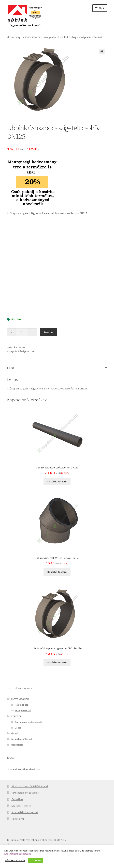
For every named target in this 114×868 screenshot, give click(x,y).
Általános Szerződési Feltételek (30, 786)
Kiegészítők (17, 745)
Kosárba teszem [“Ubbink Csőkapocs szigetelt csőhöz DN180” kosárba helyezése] (57, 662)
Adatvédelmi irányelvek (25, 812)
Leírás (11, 368)
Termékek (17, 799)
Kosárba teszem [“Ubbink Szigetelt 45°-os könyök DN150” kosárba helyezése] (57, 572)
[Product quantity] (22, 332)
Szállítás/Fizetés (21, 806)
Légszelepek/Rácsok (22, 739)
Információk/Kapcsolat (25, 793)
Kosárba (48, 332)
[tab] (57, 368)
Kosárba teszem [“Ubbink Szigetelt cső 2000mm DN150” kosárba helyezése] (57, 481)
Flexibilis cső (22, 705)
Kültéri (15, 733)
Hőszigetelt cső (51, 37)
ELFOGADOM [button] (35, 860)
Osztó (18, 728)
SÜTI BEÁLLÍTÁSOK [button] (15, 860)
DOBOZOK (16, 716)
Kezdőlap (16, 37)
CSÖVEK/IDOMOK (32, 37)
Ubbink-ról (18, 819)
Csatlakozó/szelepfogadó (28, 722)
